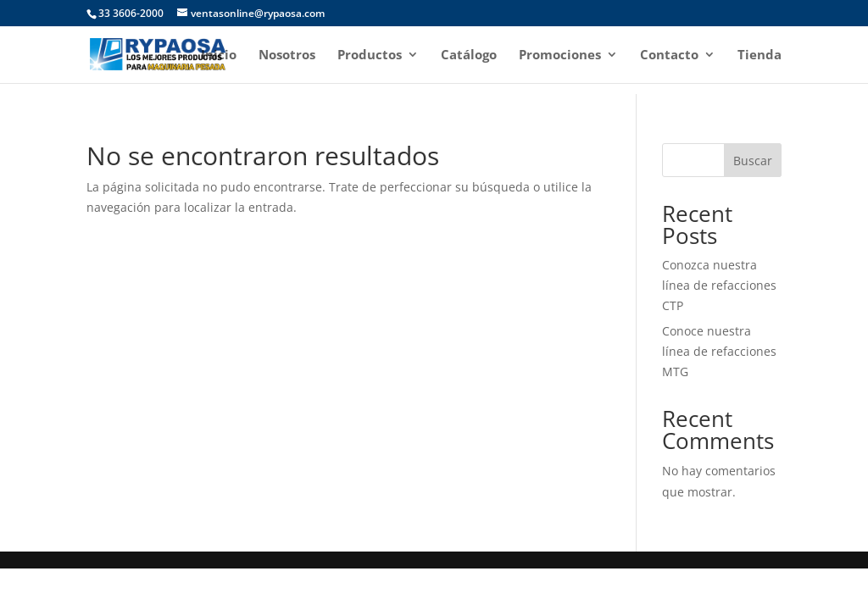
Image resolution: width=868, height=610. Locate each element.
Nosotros (287, 55)
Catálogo (469, 55)
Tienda (759, 55)
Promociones (560, 55)
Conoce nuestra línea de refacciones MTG (719, 351)
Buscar (753, 161)
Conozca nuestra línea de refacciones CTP (719, 285)
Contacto (669, 55)
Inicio (219, 55)
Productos (370, 55)
